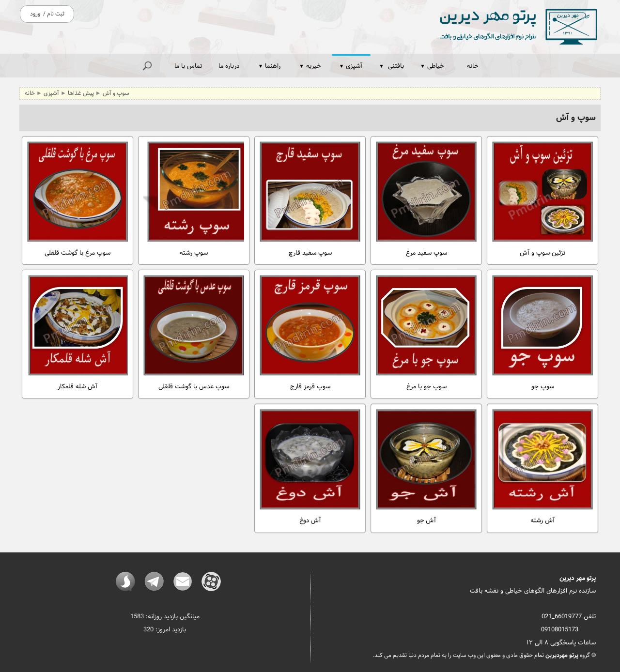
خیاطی (432, 66)
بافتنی (391, 66)
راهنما (270, 66)
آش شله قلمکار (77, 334)
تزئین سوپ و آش (542, 200)
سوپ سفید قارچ (310, 200)
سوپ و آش (116, 93)
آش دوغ (310, 463)
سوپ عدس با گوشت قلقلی (194, 334)
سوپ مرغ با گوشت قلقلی (77, 200)
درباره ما (229, 66)
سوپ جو (542, 334)
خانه (473, 66)
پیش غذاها (81, 93)
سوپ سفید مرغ (426, 200)
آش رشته (542, 463)
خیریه (310, 66)
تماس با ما (188, 66)
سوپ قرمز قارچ (310, 334)
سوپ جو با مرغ (426, 334)
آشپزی (351, 66)
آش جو (426, 463)
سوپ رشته (194, 200)
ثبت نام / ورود (47, 14)
